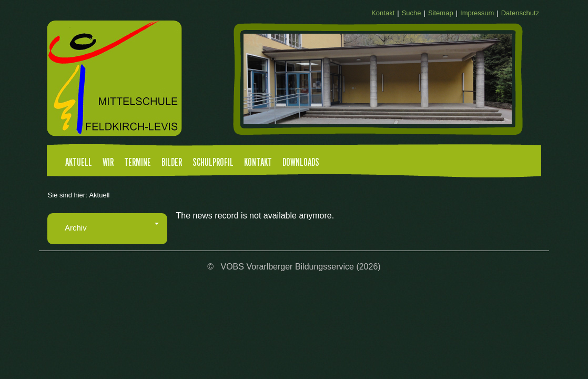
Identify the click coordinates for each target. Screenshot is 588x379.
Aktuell (79, 163)
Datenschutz (520, 13)
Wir (108, 163)
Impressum (477, 13)
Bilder (172, 163)
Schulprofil (213, 163)
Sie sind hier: (68, 195)
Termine (138, 163)
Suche (412, 13)
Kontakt (383, 13)
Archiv (112, 227)
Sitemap (441, 13)
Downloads (301, 163)
